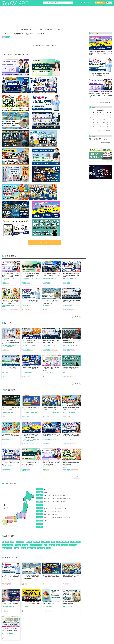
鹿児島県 (69, 382)
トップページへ (44, 106)
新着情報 (9, 626)
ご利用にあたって (90, 626)
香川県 (49, 378)
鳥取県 (45, 375)
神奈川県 (69, 363)
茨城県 (45, 363)
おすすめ (19, 626)
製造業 (12, 406)
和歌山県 (65, 372)
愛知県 (53, 369)
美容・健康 (52, 409)
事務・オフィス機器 (7, 412)
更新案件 (30, 626)
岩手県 (49, 359)
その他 (48, 412)
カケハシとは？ (79, 626)
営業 (7, 406)
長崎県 (53, 382)
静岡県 (49, 369)
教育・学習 (29, 406)
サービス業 (18, 409)
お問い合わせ (93, 631)
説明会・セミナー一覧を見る (104, 131)
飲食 (58, 409)
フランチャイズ (32, 628)
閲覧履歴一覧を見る (106, 142)
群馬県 (53, 363)
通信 (45, 409)
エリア (8, 628)
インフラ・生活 (46, 406)
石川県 (53, 366)
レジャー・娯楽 (32, 412)
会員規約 (94, 629)
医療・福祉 (37, 406)
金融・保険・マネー (75, 406)
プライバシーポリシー (81, 631)
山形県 (61, 359)
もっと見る (76, 180)
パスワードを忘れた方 (61, 626)
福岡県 (45, 382)
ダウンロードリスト (87, 3)
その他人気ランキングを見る (104, 102)
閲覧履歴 (9, 633)
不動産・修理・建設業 (7, 409)
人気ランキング (10, 631)
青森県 (45, 359)
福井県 (57, 366)
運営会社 (99, 634)
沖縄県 (45, 385)
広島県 (57, 375)
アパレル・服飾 (73, 409)
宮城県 (53, 359)
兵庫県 (57, 372)
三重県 (57, 369)
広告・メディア (20, 406)
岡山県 (53, 375)
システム (23, 412)
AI (3, 406)
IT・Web (16, 412)
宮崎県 (64, 382)
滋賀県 (45, 372)
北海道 (45, 356)
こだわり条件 (31, 631)
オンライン (46, 391)
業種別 (19, 628)
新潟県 (45, 366)
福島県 (64, 359)
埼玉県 (57, 363)
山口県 (61, 375)
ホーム (17, 29)
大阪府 (53, 372)
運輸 (53, 406)
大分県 (61, 382)
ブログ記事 (20, 633)
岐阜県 (45, 369)
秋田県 (57, 359)
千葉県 (61, 363)
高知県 (57, 378)
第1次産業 (25, 409)
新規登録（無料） (100, 3)
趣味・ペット (41, 412)
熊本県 (57, 382)
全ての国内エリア (47, 353)
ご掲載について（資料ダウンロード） (85, 634)
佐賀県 (49, 382)
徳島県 (45, 378)
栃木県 (49, 363)
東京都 (64, 363)
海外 (45, 388)
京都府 (49, 372)
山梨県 (61, 366)
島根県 (49, 375)
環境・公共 (64, 409)
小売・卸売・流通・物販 (62, 406)
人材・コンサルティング (36, 409)
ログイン (109, 3)
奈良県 (61, 372)
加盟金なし (20, 631)
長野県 (64, 366)
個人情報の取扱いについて (82, 629)
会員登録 (43, 626)
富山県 (49, 366)
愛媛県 (53, 378)
